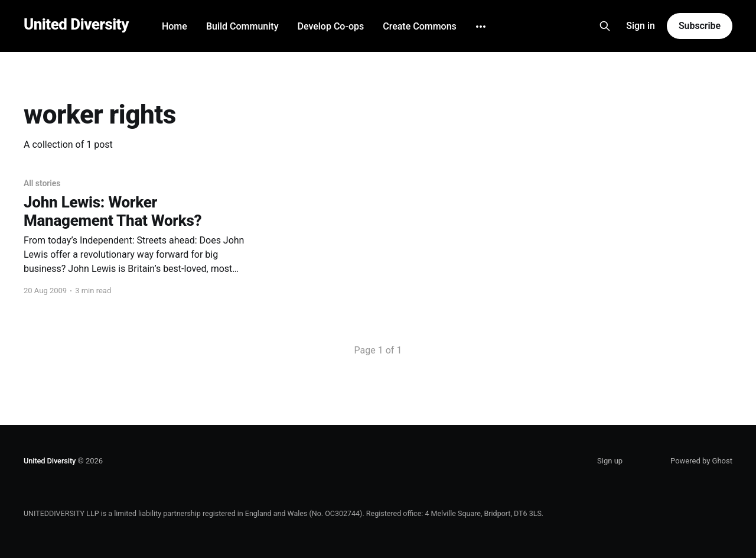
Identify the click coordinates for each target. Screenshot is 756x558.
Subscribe (700, 26)
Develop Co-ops (330, 26)
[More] (481, 27)
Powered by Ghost (701, 461)
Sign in (641, 26)
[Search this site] (605, 26)
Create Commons (420, 26)
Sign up (610, 461)
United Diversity (76, 25)
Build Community (242, 26)
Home (175, 26)
